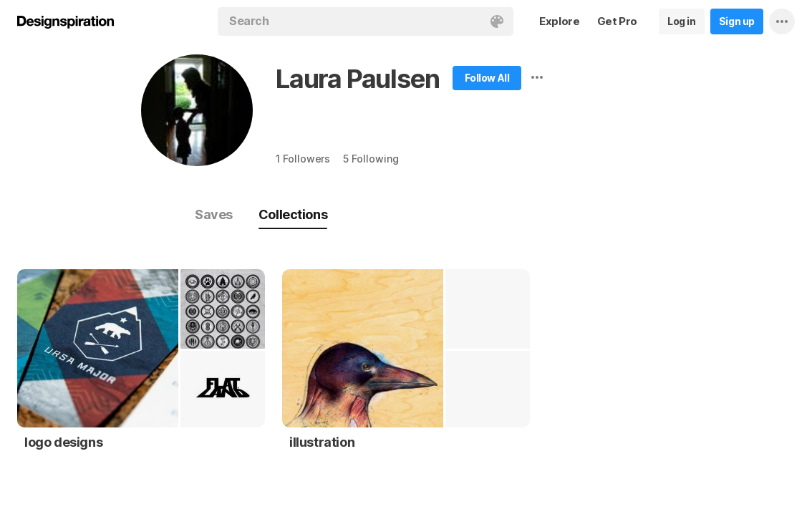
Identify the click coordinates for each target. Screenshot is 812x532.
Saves (214, 214)
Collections (293, 214)
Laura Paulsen (357, 79)
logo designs (63, 442)
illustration (322, 442)
